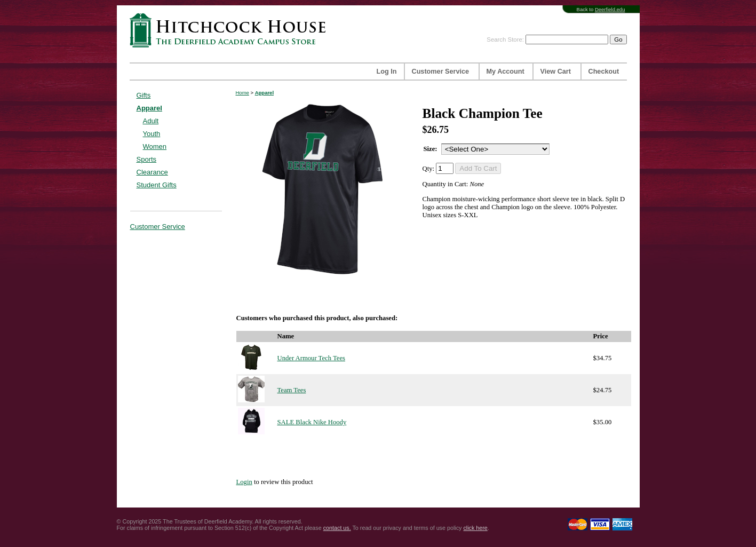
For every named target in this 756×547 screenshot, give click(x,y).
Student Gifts (157, 185)
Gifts (144, 95)
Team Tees (292, 390)
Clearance (152, 172)
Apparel (149, 108)
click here (475, 528)
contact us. (337, 528)
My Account (506, 72)
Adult (151, 121)
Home (242, 93)
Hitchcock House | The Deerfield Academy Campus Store (231, 30)
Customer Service (441, 72)
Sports (147, 159)
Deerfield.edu (610, 9)
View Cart (556, 72)
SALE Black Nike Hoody (312, 422)
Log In (387, 72)
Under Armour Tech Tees (311, 358)
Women (155, 146)
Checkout (604, 72)
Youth (152, 134)
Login (244, 482)
